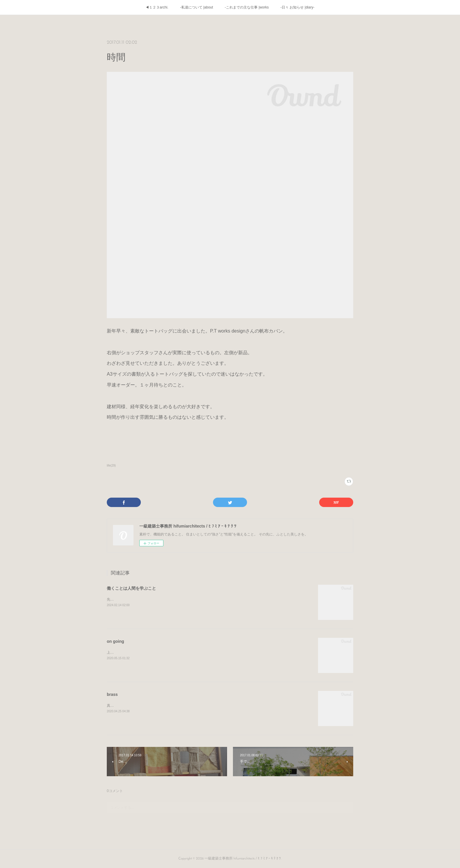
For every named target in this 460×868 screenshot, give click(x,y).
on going (115, 641)
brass (112, 694)
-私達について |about (197, 7)
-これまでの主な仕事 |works (247, 7)
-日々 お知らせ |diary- (297, 7)
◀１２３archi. (157, 7)
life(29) (111, 466)
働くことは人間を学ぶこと (131, 588)
